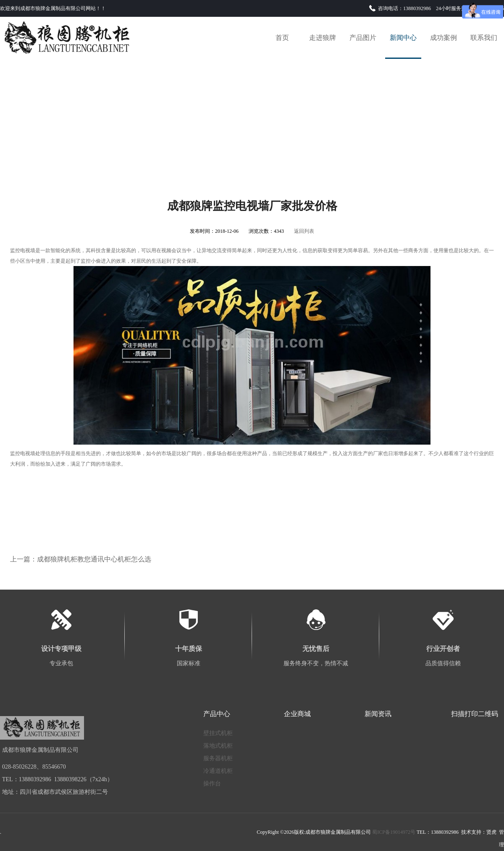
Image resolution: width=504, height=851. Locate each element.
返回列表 (304, 231)
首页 (282, 38)
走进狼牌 (323, 38)
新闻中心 (403, 38)
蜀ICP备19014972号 (394, 832)
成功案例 (444, 38)
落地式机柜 (218, 746)
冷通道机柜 (218, 771)
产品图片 (363, 38)
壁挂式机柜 (218, 733)
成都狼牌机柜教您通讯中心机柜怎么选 (94, 559)
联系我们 (484, 38)
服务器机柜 (218, 758)
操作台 (212, 784)
